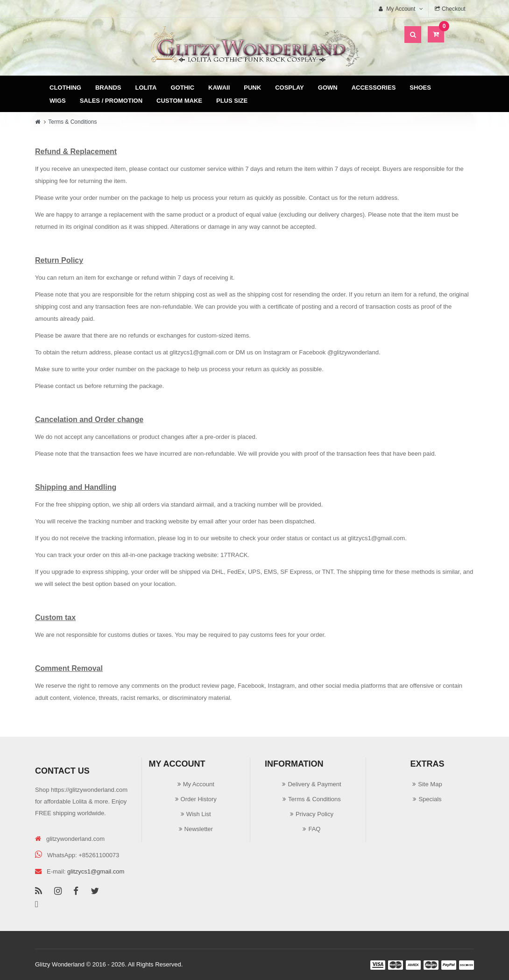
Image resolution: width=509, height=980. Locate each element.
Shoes (420, 88)
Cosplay (290, 88)
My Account (199, 784)
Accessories (374, 88)
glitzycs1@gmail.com (198, 352)
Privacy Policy (315, 814)
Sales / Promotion (111, 101)
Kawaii (219, 88)
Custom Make (179, 101)
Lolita (146, 88)
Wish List (199, 814)
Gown (328, 88)
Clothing (65, 88)
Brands (108, 88)
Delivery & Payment (314, 784)
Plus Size (232, 101)
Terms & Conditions (72, 122)
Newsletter (199, 829)
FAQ (314, 829)
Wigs (58, 101)
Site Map (430, 784)
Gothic (183, 88)
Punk (252, 88)
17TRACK (234, 555)
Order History (199, 799)
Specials (430, 799)
